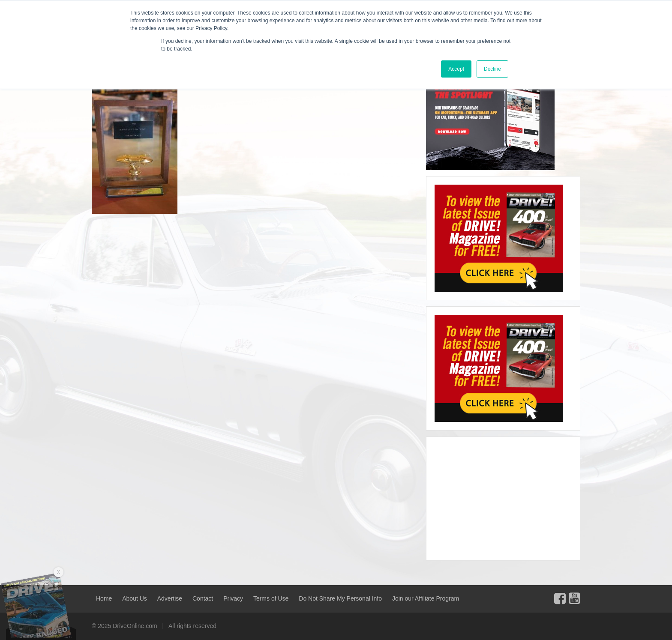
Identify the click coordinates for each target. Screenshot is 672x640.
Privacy (233, 598)
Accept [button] (456, 69)
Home (104, 598)
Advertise (170, 598)
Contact (203, 598)
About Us (135, 598)
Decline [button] (492, 69)
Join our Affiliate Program (426, 598)
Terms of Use (271, 598)
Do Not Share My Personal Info (340, 598)
